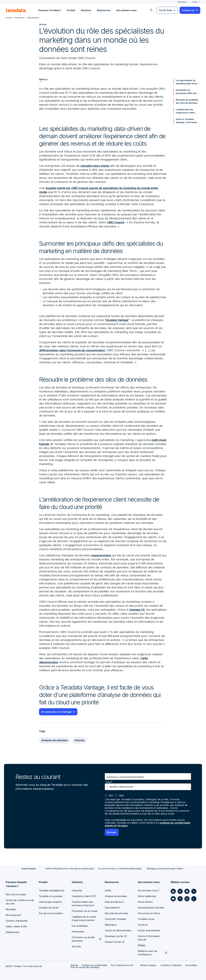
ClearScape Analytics (50, 902)
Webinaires (111, 925)
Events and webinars (149, 930)
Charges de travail (49, 908)
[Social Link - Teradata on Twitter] (194, 891)
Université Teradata (115, 919)
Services (76, 946)
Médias (142, 945)
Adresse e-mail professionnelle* (125, 777)
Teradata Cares (146, 919)
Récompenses (13, 915)
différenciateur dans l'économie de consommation (74, 350)
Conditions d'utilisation (171, 965)
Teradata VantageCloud (51, 890)
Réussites (11, 909)
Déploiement (13, 932)
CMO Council (116, 222)
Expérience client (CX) (84, 896)
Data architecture (114, 902)
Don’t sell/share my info (122, 965)
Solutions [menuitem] (86, 10)
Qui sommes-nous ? (149, 890)
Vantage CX (137, 610)
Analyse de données (55, 740)
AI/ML (108, 890)
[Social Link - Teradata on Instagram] (187, 899)
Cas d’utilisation (80, 926)
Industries (77, 890)
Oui (111, 795)
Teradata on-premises (51, 896)
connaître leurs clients (96, 166)
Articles (80, 740)
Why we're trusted (16, 894)
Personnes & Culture (149, 913)
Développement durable (151, 908)
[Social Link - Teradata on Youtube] (173, 899)
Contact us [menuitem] (188, 10)
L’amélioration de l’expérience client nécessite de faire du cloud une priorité (187, 111)
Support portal (113, 942)
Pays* (109, 782)
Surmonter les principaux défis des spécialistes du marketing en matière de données (187, 92)
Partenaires (78, 932)
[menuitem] (151, 10)
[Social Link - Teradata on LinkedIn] (173, 891)
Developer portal (114, 936)
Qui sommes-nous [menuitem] (126, 10)
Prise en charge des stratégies (85, 967)
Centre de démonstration (118, 930)
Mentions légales (148, 965)
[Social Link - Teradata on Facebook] (180, 899)
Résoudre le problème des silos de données (187, 101)
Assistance (182, 2)
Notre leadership (147, 896)
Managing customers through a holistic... (166, 869)
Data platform (112, 908)
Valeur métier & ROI (16, 926)
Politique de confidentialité (95, 965)
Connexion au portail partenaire (83, 939)
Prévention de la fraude (84, 911)
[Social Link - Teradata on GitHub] (180, 891)
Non (122, 795)
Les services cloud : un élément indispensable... (121, 869)
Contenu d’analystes (17, 921)
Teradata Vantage (117, 320)
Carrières (143, 925)
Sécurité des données (116, 913)
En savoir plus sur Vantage (57, 712)
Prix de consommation (51, 913)
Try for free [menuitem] (165, 10)
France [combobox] (195, 2)
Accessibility (191, 965)
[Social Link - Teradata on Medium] (187, 891)
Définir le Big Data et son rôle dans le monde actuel (70, 869)
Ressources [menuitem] (104, 10)
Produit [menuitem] (71, 10)
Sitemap (74, 965)
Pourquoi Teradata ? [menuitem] (50, 10)
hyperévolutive (102, 555)
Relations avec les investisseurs (147, 953)
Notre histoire (145, 902)
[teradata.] (16, 10)
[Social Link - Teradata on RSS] (194, 899)
